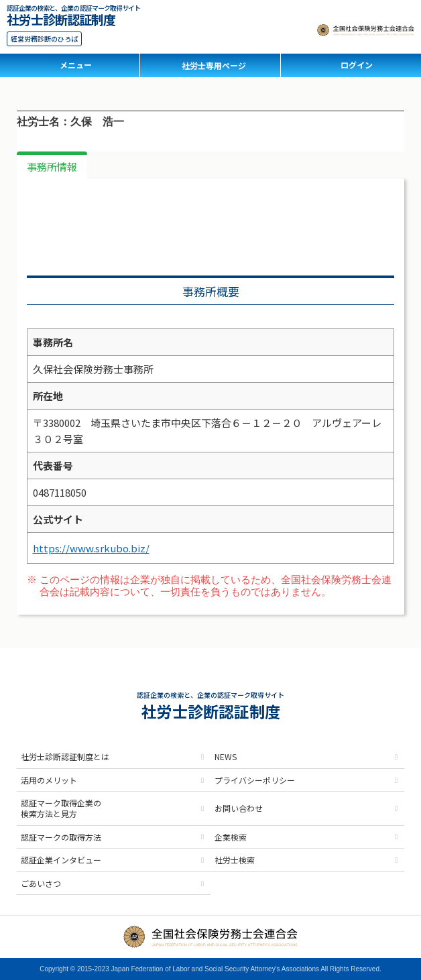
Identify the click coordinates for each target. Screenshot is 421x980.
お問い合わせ (239, 808)
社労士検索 (235, 860)
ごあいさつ (41, 883)
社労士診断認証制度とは (65, 756)
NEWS (226, 756)
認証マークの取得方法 (61, 837)
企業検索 (231, 837)
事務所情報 (52, 167)
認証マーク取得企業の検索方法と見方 (61, 808)
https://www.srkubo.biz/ (91, 548)
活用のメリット (49, 780)
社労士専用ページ (214, 65)
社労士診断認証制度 (61, 18)
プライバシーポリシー (255, 780)
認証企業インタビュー (61, 860)
